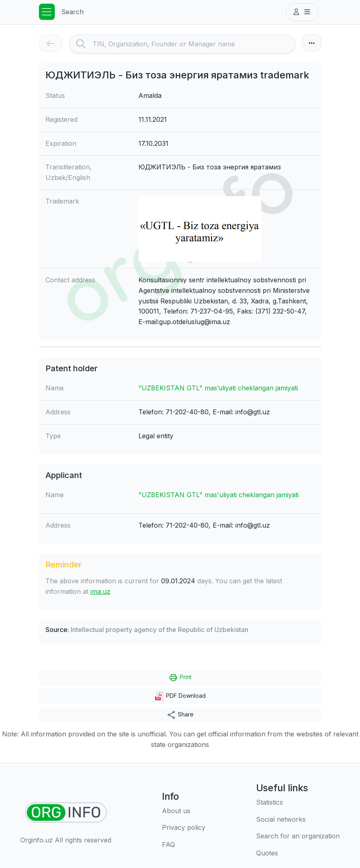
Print (180, 678)
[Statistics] (298, 803)
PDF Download (180, 696)
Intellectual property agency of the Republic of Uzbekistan (160, 630)
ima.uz (100, 591)
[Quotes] (298, 853)
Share (180, 715)
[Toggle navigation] (47, 12)
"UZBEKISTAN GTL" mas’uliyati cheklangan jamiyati (218, 388)
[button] (302, 12)
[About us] (184, 811)
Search (72, 12)
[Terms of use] (184, 828)
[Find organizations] (66, 813)
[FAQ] (184, 845)
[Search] (194, 44)
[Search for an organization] (298, 836)
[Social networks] (298, 820)
